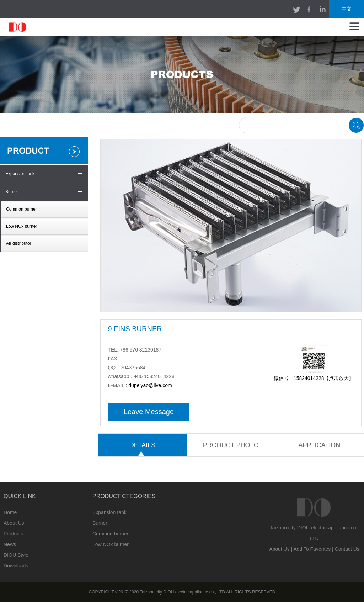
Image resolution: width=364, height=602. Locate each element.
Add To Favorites (312, 549)
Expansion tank (20, 174)
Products (13, 534)
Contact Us (347, 549)
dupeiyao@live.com (150, 385)
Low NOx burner (22, 226)
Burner (12, 192)
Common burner (22, 209)
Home (10, 512)
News (10, 544)
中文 (347, 9)
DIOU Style (16, 555)
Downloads (16, 566)
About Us (14, 523)
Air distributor (19, 243)
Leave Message (149, 412)
